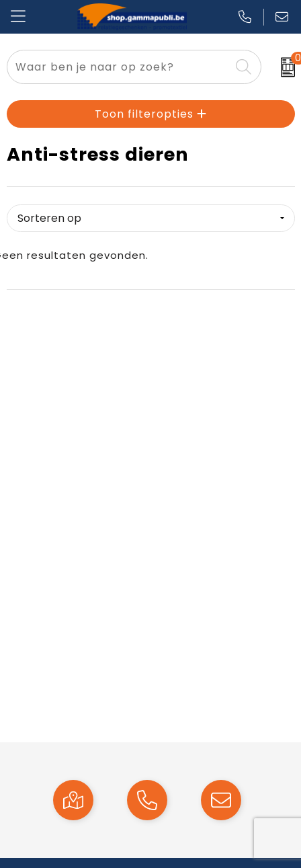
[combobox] (119, 67)
